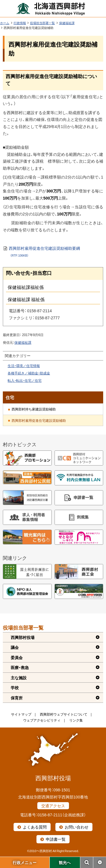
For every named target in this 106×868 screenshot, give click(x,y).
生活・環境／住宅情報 (24, 366)
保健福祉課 (67, 23)
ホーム (5, 23)
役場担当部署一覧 (42, 23)
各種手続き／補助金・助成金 (29, 373)
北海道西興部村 (51, 9)
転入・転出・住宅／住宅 (25, 380)
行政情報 (20, 23)
